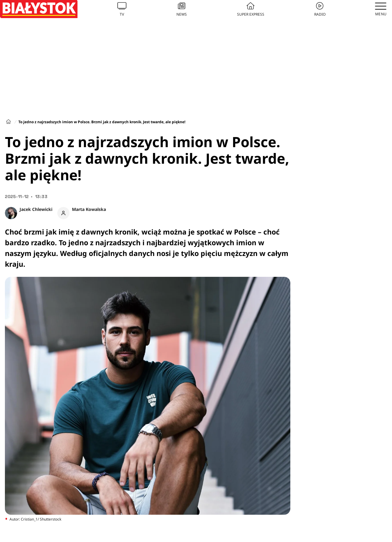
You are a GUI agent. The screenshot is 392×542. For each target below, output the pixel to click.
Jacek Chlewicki (36, 209)
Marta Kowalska (89, 209)
